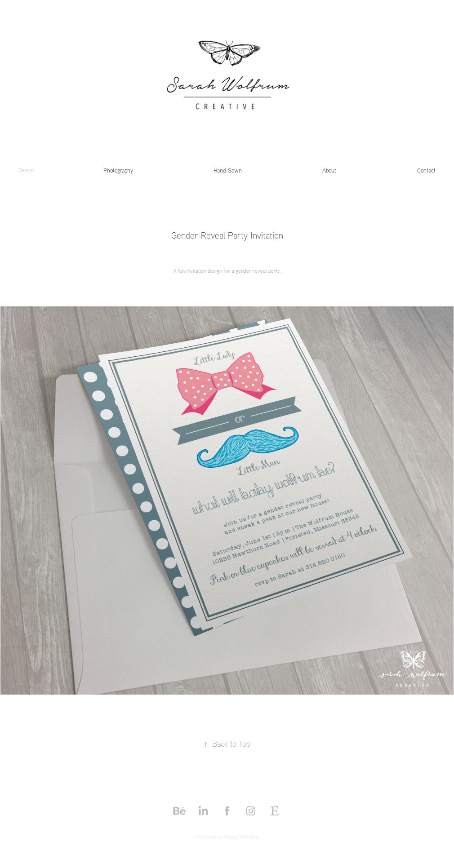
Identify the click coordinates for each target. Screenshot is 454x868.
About (329, 170)
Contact (426, 170)
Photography (118, 170)
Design (26, 170)
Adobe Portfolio (241, 837)
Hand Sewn (228, 170)
